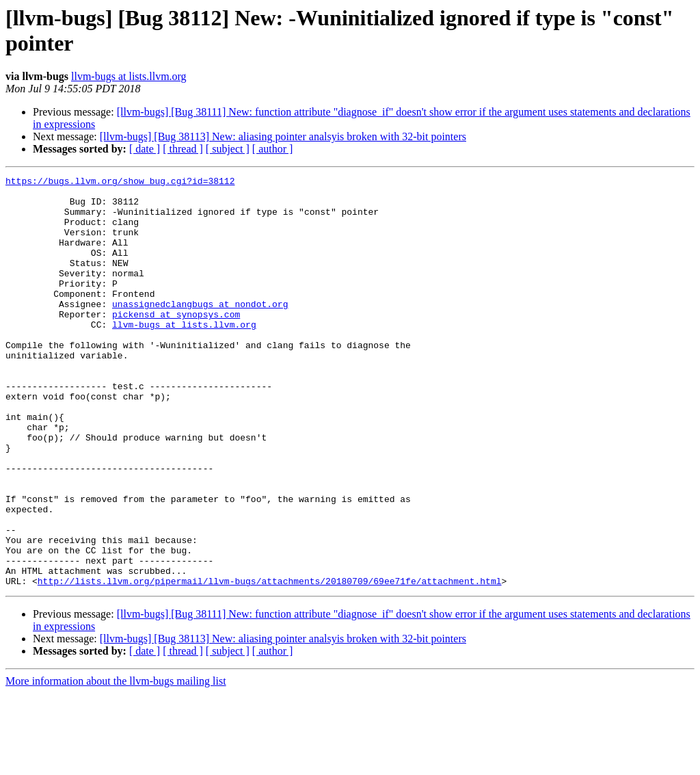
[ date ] (145, 149)
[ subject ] (228, 149)
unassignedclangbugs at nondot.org (200, 330)
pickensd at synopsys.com (176, 343)
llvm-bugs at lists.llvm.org (129, 76)
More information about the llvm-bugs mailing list (116, 763)
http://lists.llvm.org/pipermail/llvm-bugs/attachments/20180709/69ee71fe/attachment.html (270, 663)
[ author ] (273, 149)
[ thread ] (183, 149)
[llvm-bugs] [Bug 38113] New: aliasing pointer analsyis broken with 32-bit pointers (283, 136)
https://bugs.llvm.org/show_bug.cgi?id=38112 (120, 183)
